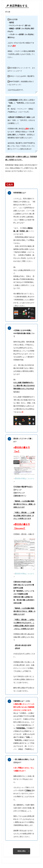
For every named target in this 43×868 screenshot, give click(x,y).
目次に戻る (22, 851)
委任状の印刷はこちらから (25, 478)
